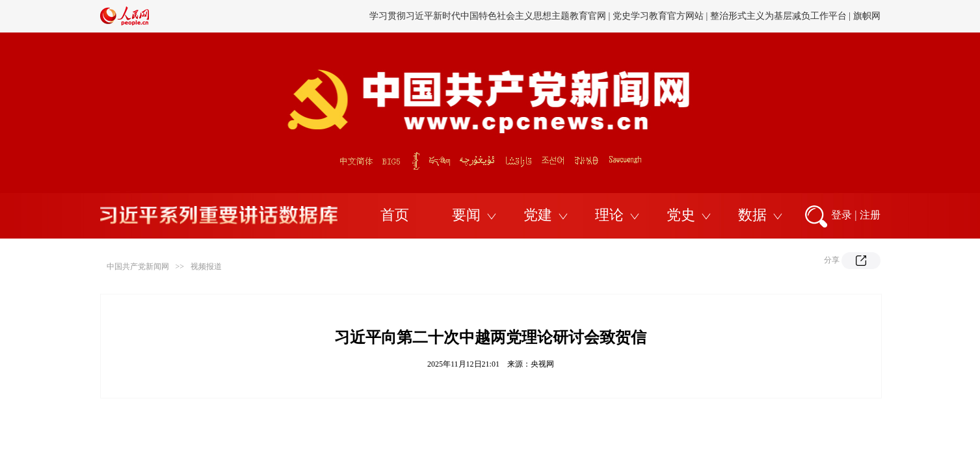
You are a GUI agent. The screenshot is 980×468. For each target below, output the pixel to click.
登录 (841, 215)
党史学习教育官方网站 (659, 16)
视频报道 (206, 266)
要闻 (466, 215)
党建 (538, 215)
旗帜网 (867, 16)
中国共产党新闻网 (138, 266)
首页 (395, 215)
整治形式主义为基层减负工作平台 (778, 16)
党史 (681, 215)
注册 (870, 215)
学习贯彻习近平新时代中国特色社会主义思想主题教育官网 (488, 16)
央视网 (542, 364)
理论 (609, 215)
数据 (752, 215)
